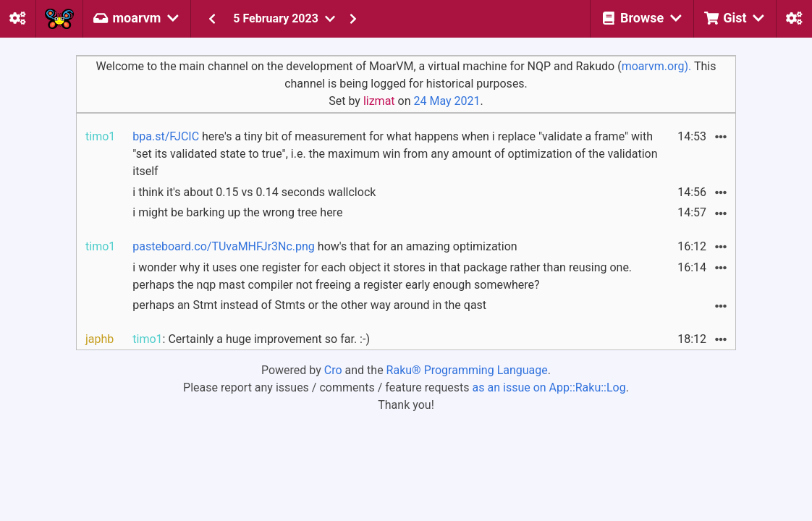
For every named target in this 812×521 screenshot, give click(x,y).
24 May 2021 (447, 101)
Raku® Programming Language (467, 370)
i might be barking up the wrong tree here (237, 212)
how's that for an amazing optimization (325, 246)
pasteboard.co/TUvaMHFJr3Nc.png (224, 246)
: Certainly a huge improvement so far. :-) (251, 339)
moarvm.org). (657, 66)
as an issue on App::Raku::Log (549, 387)
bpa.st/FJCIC (166, 136)
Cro (333, 370)
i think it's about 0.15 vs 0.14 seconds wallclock (254, 192)
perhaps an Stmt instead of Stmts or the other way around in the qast (309, 305)
